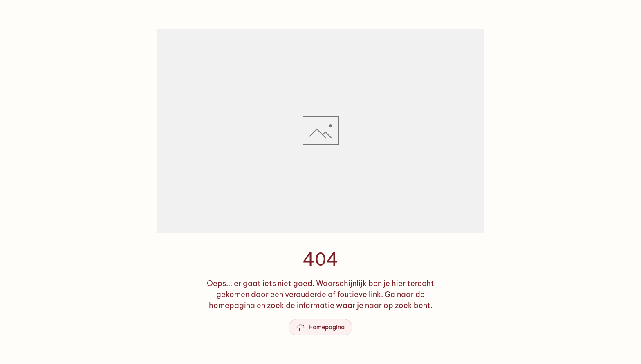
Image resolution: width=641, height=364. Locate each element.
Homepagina (320, 327)
